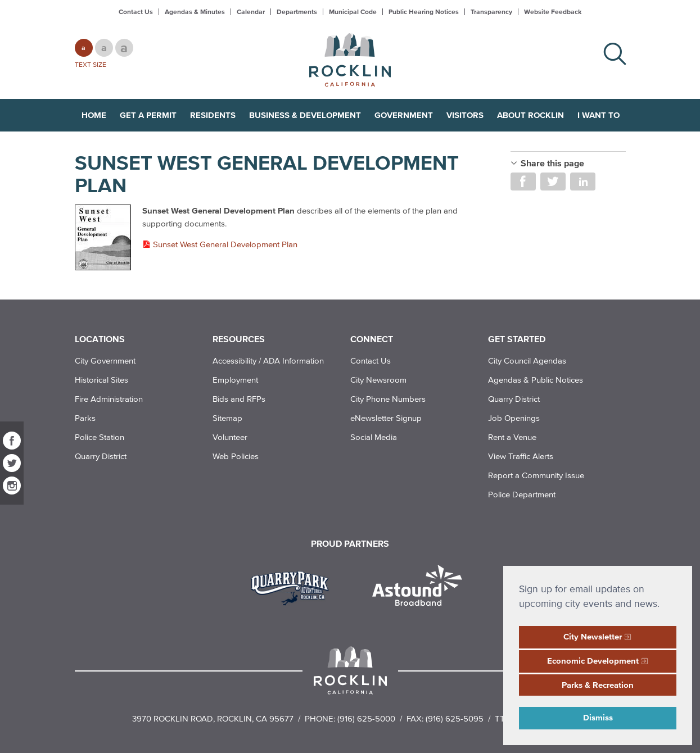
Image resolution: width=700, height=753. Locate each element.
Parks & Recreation (598, 685)
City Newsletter (593, 636)
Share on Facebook (523, 182)
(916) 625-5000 (366, 718)
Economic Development (593, 661)
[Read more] (103, 238)
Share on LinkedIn (583, 182)
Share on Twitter (553, 182)
